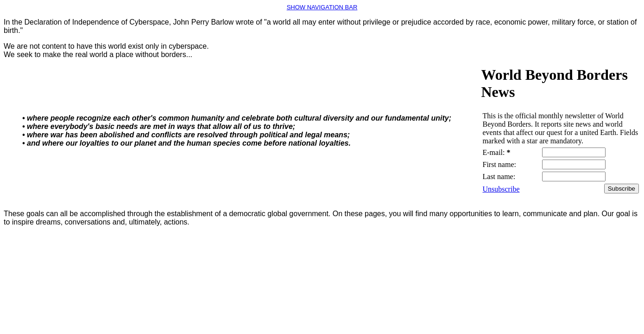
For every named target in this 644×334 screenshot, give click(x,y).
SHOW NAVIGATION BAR (322, 7)
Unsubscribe (501, 189)
